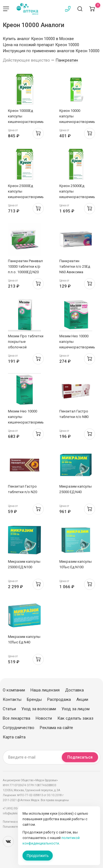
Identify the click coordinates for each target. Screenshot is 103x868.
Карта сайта (14, 737)
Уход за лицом (76, 709)
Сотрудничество (19, 728)
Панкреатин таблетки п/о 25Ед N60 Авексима (75, 266)
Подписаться (80, 757)
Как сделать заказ (75, 718)
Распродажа (59, 699)
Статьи (9, 709)
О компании (14, 690)
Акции (82, 699)
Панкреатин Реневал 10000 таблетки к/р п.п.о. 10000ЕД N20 (25, 266)
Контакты (12, 699)
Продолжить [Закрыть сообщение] (38, 856)
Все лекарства (16, 718)
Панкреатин (67, 60)
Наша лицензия (45, 690)
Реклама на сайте (56, 728)
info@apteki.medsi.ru (16, 813)
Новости (44, 718)
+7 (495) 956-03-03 (15, 808)
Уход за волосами (39, 709)
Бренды (34, 699)
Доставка (74, 690)
